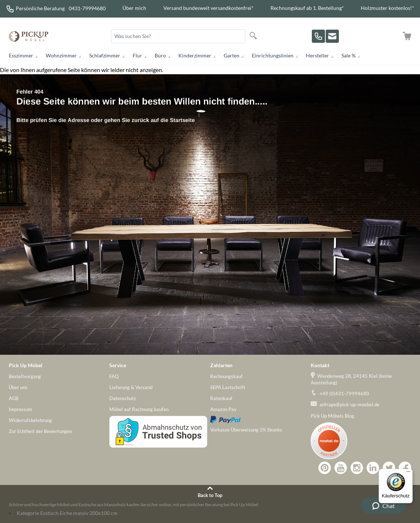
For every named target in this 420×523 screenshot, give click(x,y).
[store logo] (29, 36)
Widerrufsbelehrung (30, 420)
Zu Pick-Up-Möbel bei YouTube (341, 468)
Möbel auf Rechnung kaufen (139, 409)
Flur (137, 55)
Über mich (134, 8)
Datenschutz (123, 398)
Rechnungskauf (226, 376)
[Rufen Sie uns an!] (318, 36)
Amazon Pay (223, 409)
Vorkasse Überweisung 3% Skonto (246, 430)
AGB (14, 398)
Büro (160, 55)
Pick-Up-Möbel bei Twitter (389, 468)
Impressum (20, 409)
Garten (232, 55)
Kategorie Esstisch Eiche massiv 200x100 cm (67, 513)
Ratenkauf (221, 398)
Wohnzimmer (61, 55)
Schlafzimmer (105, 55)
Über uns (18, 387)
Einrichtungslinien (273, 55)
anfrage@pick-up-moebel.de (349, 405)
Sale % (349, 55)
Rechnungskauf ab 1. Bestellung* (307, 8)
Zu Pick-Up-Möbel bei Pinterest (325, 468)
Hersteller (317, 55)
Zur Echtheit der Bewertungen (40, 431)
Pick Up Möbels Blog (332, 416)
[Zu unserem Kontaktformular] (332, 36)
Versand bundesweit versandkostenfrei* (209, 8)
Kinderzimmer (195, 55)
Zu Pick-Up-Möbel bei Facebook (405, 468)
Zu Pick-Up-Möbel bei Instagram (357, 468)
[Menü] (408, 473)
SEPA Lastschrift (228, 387)
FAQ (114, 376)
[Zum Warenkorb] (407, 36)
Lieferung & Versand (131, 387)
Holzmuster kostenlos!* (387, 8)
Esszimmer (21, 55)
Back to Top (210, 495)
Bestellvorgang (25, 376)
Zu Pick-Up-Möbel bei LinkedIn (373, 468)
